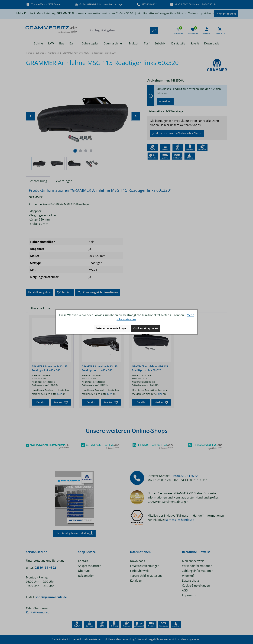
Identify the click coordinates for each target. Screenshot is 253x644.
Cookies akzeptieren (146, 328)
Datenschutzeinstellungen (112, 328)
